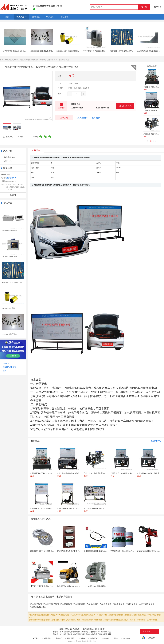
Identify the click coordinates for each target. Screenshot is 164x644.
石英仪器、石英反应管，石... (13, 282)
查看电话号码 (125, 106)
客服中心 (59, 638)
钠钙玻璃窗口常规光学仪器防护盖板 (16, 51)
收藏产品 (8, 137)
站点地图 (71, 638)
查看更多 (13, 195)
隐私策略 (82, 638)
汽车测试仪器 (119, 604)
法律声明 (105, 638)
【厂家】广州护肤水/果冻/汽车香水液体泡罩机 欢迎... (50, 586)
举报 (20, 137)
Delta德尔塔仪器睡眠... (10, 231)
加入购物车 (83, 118)
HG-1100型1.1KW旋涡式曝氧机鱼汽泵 (98, 586)
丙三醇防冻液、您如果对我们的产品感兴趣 (126, 551)
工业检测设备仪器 (147, 604)
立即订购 (96, 118)
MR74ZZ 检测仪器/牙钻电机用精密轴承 (44, 51)
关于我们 (36, 638)
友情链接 (127, 638)
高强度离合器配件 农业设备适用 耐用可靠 (46, 551)
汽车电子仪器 (105, 604)
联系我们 (48, 638)
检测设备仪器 (132, 604)
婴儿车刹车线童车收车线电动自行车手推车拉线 (101, 551)
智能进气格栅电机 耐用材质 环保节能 (71, 551)
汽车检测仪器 (36, 604)
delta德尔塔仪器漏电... (10, 257)
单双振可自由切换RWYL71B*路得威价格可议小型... (76, 586)
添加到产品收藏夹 (9, 367)
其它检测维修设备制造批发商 (94, 629)
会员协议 (94, 638)
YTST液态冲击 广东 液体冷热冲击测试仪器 (99, 51)
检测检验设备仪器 (38, 607)
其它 (15, 60)
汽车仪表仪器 (92, 604)
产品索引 (6, 363)
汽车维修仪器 (66, 604)
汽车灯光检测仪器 (51, 604)
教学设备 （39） (10, 157)
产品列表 (8, 60)
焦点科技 (85, 641)
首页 (2, 60)
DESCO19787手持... (9, 308)
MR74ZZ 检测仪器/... (10, 334)
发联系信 (64, 118)
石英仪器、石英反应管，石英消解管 (123, 51)
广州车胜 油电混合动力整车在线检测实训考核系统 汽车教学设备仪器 (86, 632)
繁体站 (116, 638)
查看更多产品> (156, 441)
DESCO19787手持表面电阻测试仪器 (70, 51)
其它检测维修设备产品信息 (69, 629)
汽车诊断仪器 (79, 604)
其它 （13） (9, 161)
